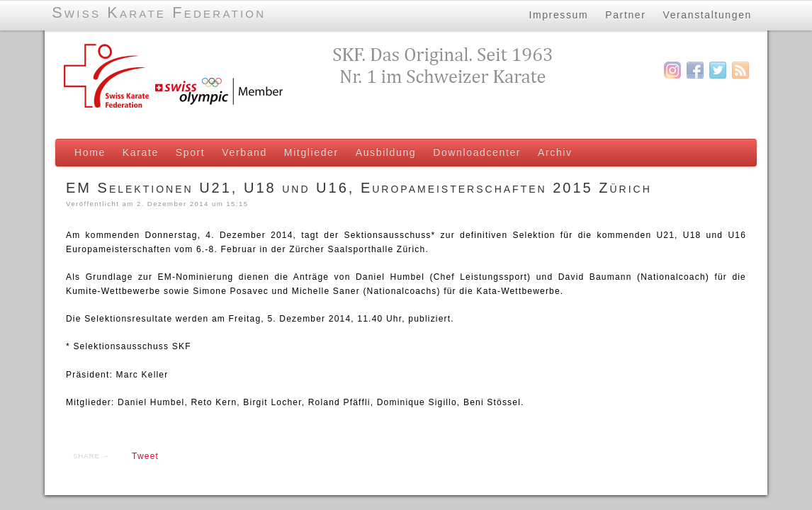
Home (90, 152)
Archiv (555, 152)
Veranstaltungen (708, 13)
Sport (191, 152)
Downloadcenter (477, 152)
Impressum (558, 13)
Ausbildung (386, 152)
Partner (625, 13)
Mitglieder (311, 152)
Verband (244, 152)
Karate (141, 152)
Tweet (145, 456)
